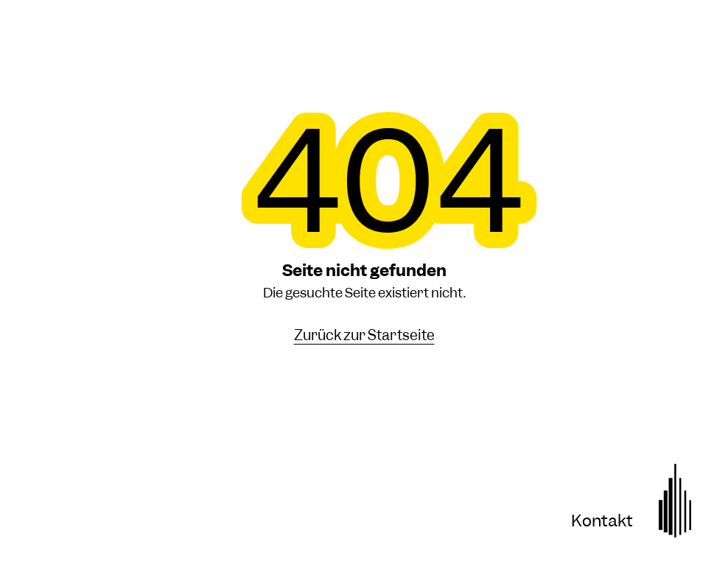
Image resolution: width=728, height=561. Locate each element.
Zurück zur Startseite (364, 336)
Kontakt (602, 521)
